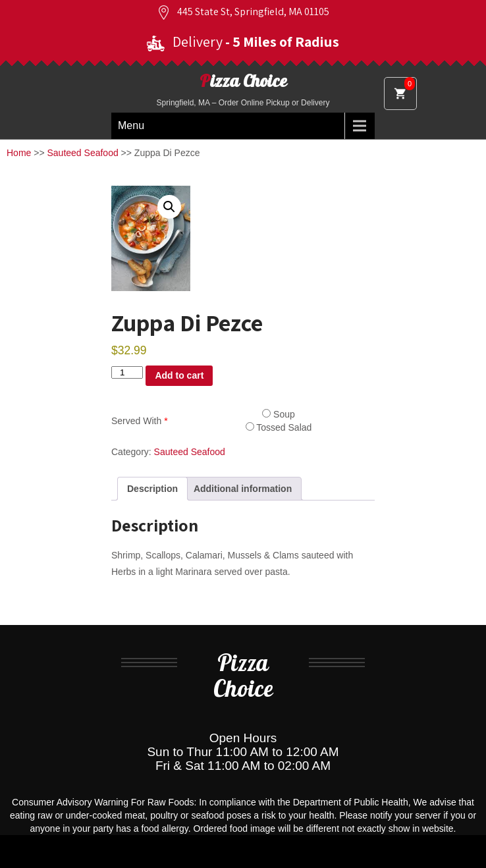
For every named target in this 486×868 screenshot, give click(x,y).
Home (19, 153)
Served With (140, 421)
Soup (279, 414)
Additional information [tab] (243, 489)
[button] (169, 207)
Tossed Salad (279, 427)
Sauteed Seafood (83, 153)
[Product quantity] (127, 372)
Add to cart (179, 375)
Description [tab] (152, 489)
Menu (131, 125)
